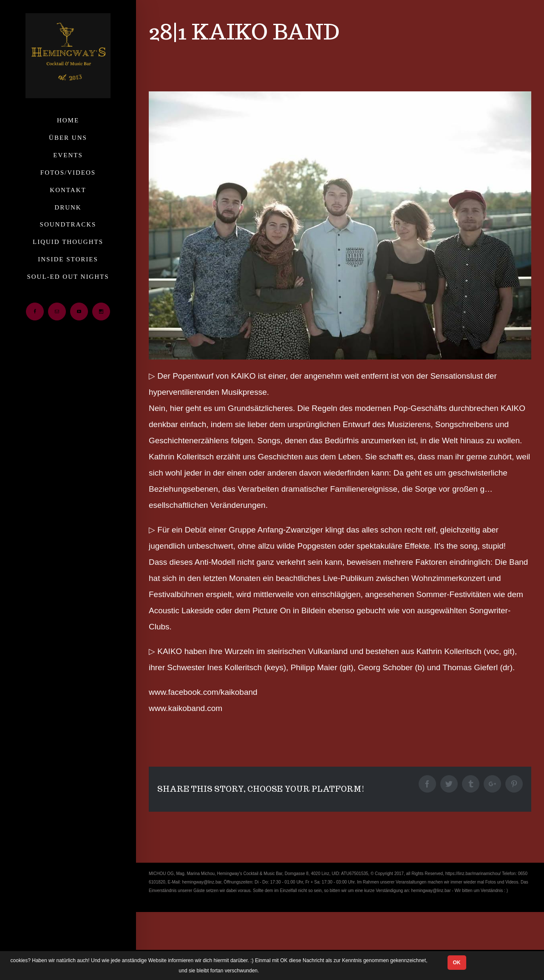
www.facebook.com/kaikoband (203, 692)
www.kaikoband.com (186, 708)
